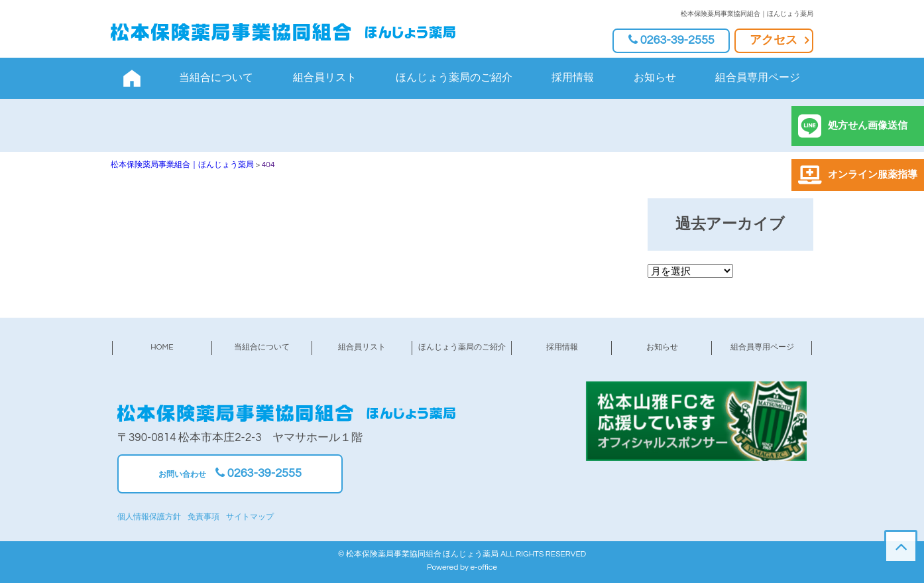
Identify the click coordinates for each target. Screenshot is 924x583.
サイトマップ (250, 517)
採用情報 (573, 78)
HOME (162, 347)
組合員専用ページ (758, 78)
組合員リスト (325, 78)
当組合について (216, 78)
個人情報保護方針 (149, 517)
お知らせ (655, 78)
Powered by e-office (462, 567)
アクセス (774, 40)
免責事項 (203, 517)
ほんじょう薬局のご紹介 (454, 78)
